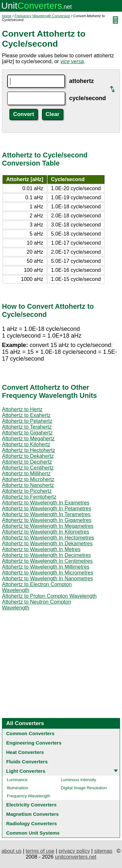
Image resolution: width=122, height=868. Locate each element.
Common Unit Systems (33, 833)
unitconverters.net (76, 857)
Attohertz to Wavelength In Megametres (48, 526)
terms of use (40, 851)
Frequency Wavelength (28, 796)
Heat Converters (25, 752)
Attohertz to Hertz (22, 409)
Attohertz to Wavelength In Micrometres (47, 573)
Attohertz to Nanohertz (28, 485)
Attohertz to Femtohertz (29, 497)
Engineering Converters (34, 743)
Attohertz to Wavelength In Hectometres (48, 538)
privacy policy (74, 851)
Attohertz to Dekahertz (28, 456)
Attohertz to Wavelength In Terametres (46, 514)
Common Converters (30, 733)
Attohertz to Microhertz (28, 479)
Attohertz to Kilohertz (26, 444)
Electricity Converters (31, 805)
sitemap (103, 851)
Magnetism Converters (33, 814)
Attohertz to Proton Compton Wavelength (49, 596)
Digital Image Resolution (84, 788)
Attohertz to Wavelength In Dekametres (47, 544)
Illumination (18, 788)
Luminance (17, 780)
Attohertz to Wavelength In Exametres (46, 503)
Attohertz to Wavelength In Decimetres (46, 555)
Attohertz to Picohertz (27, 491)
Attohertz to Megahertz (28, 439)
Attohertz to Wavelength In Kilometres (46, 532)
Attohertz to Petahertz (27, 421)
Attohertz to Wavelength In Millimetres (46, 567)
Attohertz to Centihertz (28, 468)
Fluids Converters (27, 762)
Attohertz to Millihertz (26, 474)
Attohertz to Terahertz (27, 427)
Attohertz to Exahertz (26, 415)
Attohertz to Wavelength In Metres (41, 549)
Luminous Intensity (78, 780)
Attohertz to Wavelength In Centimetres (47, 561)
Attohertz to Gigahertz (27, 433)
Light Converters (26, 771)
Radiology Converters (32, 823)
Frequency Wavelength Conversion (42, 16)
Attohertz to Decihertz (27, 462)
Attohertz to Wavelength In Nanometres (47, 579)
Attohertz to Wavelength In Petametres (47, 509)
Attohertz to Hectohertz (29, 450)
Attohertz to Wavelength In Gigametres (47, 520)
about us (12, 851)
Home (7, 16)
